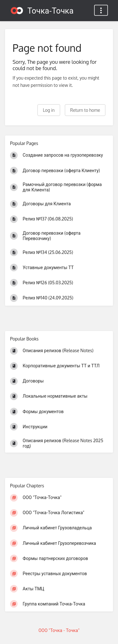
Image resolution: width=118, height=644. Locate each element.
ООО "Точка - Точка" (59, 630)
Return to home (85, 110)
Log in (49, 110)
